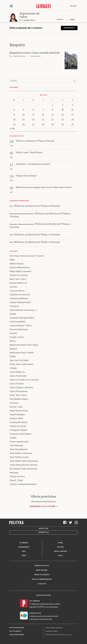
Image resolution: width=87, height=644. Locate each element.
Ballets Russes (17, 264)
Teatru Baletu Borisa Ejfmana (24, 465)
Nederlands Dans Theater (22, 353)
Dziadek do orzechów (20, 295)
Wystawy (14, 473)
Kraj (24, 551)
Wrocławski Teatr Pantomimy (24, 469)
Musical (13, 349)
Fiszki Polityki (35, 613)
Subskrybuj (69, 28)
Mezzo (13, 341)
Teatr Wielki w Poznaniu (21, 453)
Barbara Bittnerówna (20, 267)
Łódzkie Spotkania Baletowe (23, 484)
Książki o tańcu (17, 337)
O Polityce (42, 584)
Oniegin (13, 368)
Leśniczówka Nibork (17, 635)
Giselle (13, 314)
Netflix (13, 357)
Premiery (14, 403)
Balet (12, 260)
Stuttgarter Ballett (18, 430)
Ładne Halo (59, 628)
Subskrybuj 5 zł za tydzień (42, 506)
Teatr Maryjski (16, 446)
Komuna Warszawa (19, 329)
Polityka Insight (15, 631)
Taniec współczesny (19, 442)
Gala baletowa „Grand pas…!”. (24, 310)
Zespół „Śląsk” (17, 480)
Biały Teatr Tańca (18, 279)
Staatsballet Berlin (19, 422)
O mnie (72, 20)
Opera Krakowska (18, 376)
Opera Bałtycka (17, 372)
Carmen (13, 287)
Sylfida (13, 438)
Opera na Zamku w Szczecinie (24, 380)
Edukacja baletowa (19, 298)
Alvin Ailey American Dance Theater (27, 256)
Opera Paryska (17, 384)
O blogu (60, 20)
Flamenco (14, 306)
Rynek (60, 543)
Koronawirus (24, 547)
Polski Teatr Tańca (18, 395)
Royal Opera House (19, 411)
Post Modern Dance (19, 399)
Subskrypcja (44, 532)
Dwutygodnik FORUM (17, 628)
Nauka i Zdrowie (61, 551)
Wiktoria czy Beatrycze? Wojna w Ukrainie (37, 206)
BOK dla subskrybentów (42, 579)
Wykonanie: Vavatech (52, 631)
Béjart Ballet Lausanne (20, 271)
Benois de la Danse (19, 275)
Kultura (60, 547)
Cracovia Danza (17, 291)
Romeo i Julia (16, 407)
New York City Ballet (19, 360)
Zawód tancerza (17, 476)
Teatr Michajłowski (19, 449)
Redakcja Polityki (42, 566)
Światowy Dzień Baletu (21, 434)
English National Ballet (20, 302)
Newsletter (44, 528)
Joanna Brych (35, 56)
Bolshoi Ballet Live (18, 283)
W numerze (24, 543)
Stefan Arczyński (18, 426)
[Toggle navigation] (11, 6)
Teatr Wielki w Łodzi (19, 457)
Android (36, 601)
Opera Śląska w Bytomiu (21, 387)
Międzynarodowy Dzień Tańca (24, 345)
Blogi (61, 556)
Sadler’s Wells (16, 418)
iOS (31, 601)
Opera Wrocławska (19, 391)
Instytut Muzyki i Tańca (21, 326)
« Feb (12, 129)
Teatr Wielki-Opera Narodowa (24, 461)
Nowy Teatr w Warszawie (21, 364)
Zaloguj (73, 6)
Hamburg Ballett (18, 322)
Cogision (53, 628)
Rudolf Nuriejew (17, 415)
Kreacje (13, 333)
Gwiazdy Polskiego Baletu (22, 318)
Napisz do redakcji (42, 575)
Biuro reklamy (42, 570)
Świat (24, 556)
